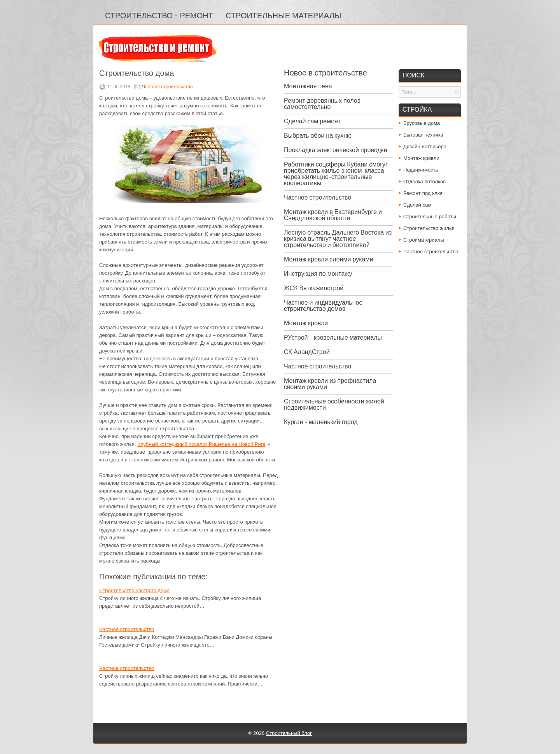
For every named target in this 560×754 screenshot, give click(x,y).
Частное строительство (167, 87)
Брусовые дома (422, 123)
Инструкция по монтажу (318, 274)
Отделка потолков (424, 181)
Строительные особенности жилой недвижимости (334, 404)
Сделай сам (417, 205)
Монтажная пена (308, 86)
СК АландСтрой (307, 352)
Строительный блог (289, 733)
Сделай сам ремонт (312, 121)
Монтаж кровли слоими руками (328, 259)
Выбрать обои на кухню (318, 136)
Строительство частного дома (134, 590)
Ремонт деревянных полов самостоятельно (322, 104)
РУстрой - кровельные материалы (333, 338)
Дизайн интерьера (425, 146)
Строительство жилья (429, 228)
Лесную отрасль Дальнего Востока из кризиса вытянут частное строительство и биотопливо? (338, 239)
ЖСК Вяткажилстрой (314, 288)
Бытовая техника (423, 135)
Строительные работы (430, 217)
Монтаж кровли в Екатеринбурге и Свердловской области (333, 215)
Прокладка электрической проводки (336, 150)
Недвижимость (421, 170)
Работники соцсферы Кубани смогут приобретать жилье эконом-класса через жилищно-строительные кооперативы (336, 174)
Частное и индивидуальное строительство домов (323, 306)
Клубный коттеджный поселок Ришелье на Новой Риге (201, 444)
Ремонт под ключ (423, 193)
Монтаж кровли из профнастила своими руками (330, 384)
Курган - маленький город (321, 422)
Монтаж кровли (306, 323)
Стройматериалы (424, 240)
